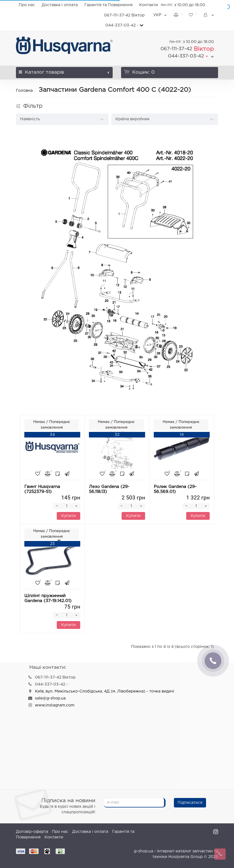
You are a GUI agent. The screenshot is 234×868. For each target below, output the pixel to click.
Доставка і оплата (60, 5)
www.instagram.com (55, 705)
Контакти (149, 5)
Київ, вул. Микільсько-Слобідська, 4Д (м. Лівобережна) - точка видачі (105, 691)
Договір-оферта (32, 832)
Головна (24, 91)
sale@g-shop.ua (50, 698)
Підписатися (190, 803)
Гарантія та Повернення (108, 5)
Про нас (27, 5)
